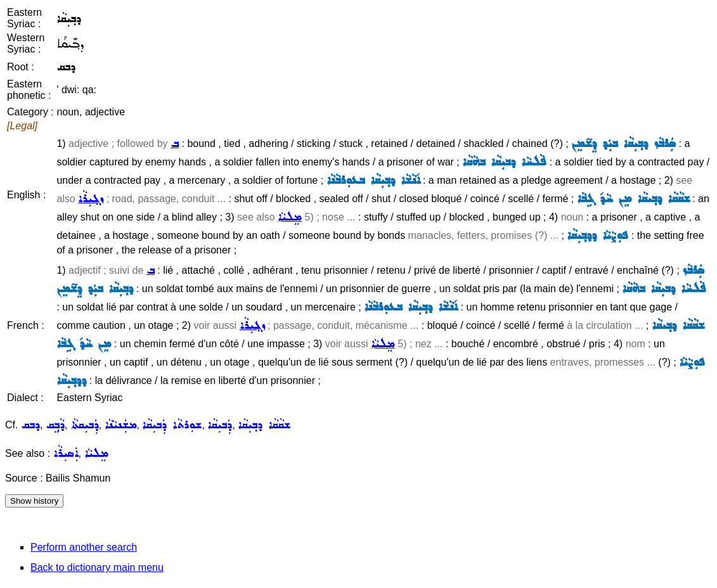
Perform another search (84, 547)
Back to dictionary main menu (97, 567)
